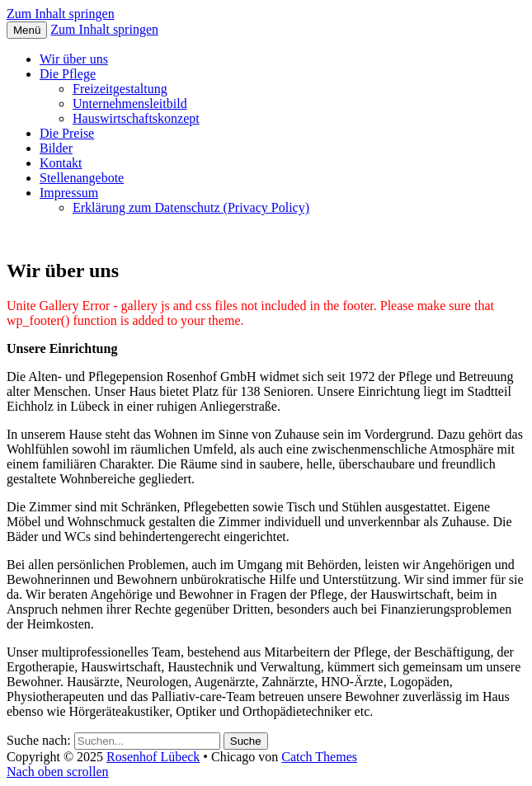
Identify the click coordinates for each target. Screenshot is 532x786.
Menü (27, 30)
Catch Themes (319, 757)
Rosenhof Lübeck (153, 757)
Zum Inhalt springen (61, 14)
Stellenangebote (82, 178)
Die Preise (67, 133)
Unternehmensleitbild (130, 104)
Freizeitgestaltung (120, 89)
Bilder (56, 148)
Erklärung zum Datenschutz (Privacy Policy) (191, 207)
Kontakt (61, 163)
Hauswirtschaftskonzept (136, 118)
